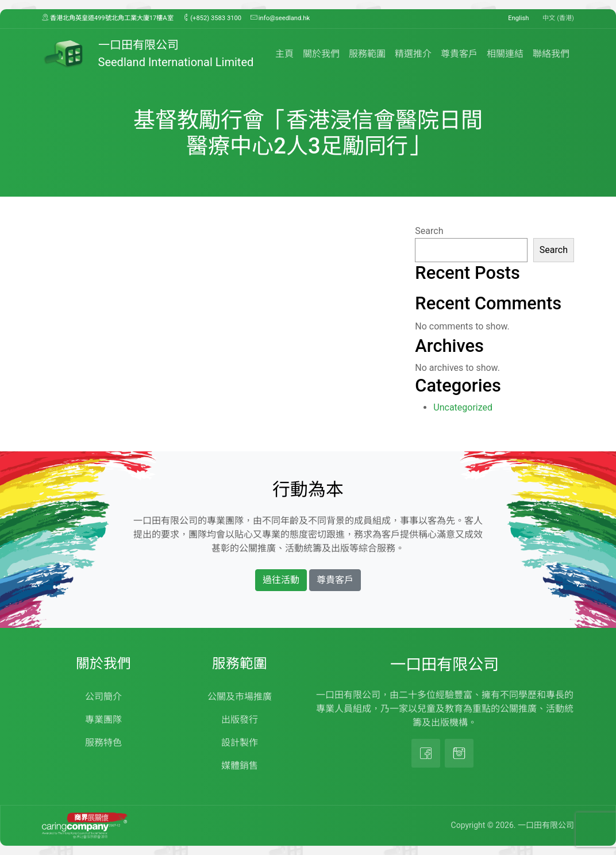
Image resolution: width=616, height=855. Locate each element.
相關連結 (505, 54)
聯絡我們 (551, 54)
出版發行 (240, 720)
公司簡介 (103, 697)
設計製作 (240, 743)
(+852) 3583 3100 (212, 18)
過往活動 (281, 580)
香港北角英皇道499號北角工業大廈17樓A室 (108, 18)
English (518, 18)
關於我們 (321, 54)
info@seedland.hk (280, 18)
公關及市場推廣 (240, 697)
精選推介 (413, 54)
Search (429, 231)
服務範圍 (367, 54)
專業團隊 (103, 720)
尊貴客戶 (459, 54)
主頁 (284, 54)
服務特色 (103, 743)
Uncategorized (463, 407)
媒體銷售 (240, 766)
